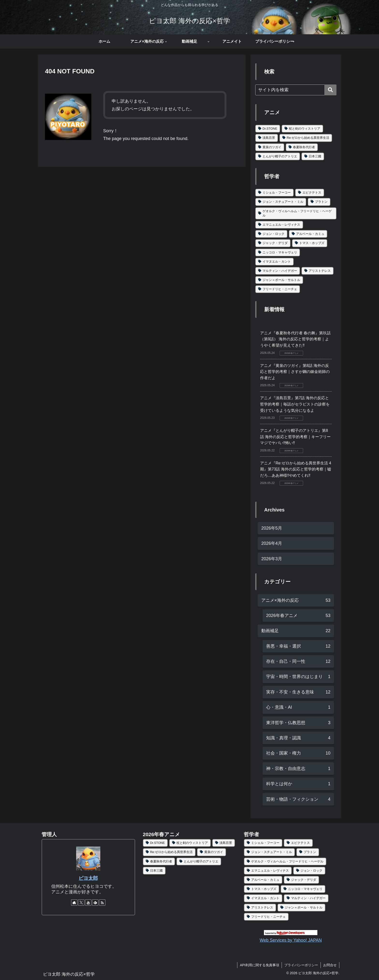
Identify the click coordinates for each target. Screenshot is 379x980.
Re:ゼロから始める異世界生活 (308, 138)
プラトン (321, 202)
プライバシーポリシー (301, 965)
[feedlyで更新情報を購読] (95, 903)
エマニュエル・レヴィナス (281, 225)
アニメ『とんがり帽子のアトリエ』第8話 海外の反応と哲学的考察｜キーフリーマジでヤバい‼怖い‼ (295, 437)
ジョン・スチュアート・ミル (283, 202)
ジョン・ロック (273, 234)
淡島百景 (269, 138)
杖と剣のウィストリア (305, 129)
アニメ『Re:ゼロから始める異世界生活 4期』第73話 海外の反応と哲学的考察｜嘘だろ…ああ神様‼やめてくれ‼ (296, 469)
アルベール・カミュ (310, 234)
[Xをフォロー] (81, 903)
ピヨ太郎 (88, 878)
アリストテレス (320, 271)
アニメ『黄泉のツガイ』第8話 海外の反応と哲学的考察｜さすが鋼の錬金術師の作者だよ (295, 372)
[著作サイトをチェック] (74, 903)
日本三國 (315, 156)
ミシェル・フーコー (277, 192)
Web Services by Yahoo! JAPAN (291, 940)
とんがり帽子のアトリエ (280, 156)
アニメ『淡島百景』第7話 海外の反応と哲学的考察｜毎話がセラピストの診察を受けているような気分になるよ (295, 404)
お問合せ (330, 965)
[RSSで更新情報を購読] (102, 903)
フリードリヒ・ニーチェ (280, 289)
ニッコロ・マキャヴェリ (280, 252)
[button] (330, 90)
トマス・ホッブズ (312, 243)
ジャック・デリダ (275, 243)
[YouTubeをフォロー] (88, 903)
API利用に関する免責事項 (259, 965)
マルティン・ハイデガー (280, 271)
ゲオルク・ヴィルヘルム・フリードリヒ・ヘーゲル (297, 213)
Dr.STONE (270, 129)
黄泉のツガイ (272, 147)
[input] (296, 90)
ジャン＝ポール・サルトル (281, 280)
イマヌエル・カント (277, 262)
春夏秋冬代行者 (304, 147)
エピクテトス (312, 192)
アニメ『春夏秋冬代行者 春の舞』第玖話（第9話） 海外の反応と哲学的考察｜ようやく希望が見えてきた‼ (295, 339)
